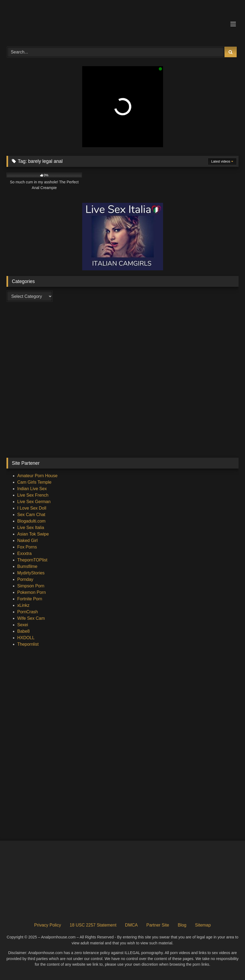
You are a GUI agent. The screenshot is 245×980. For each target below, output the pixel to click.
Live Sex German (34, 502)
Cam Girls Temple (34, 482)
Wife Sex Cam (31, 618)
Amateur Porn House (37, 476)
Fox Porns (27, 547)
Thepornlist (28, 644)
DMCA (131, 925)
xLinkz (23, 605)
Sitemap (203, 925)
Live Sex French (33, 495)
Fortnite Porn (30, 599)
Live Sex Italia (31, 528)
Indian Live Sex (32, 489)
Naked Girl (27, 540)
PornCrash (27, 612)
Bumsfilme (27, 566)
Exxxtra (24, 553)
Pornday (25, 579)
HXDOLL (26, 638)
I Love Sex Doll (32, 508)
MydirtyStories (31, 573)
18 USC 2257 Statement (93, 925)
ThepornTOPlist (32, 560)
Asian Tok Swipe (33, 534)
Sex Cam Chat (31, 515)
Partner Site (158, 925)
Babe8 (23, 631)
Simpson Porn (31, 586)
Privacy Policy (48, 925)
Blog (182, 925)
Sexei (23, 625)
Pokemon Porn (32, 592)
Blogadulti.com (31, 521)
